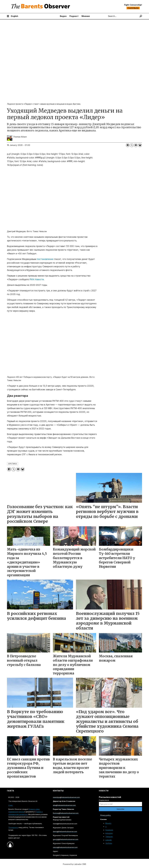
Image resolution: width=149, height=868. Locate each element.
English (15, 16)
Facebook (109, 830)
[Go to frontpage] (41, 7)
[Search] (141, 16)
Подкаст (74, 16)
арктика (13, 464)
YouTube (109, 843)
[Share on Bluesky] (140, 145)
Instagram (109, 833)
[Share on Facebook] (128, 145)
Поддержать (13, 827)
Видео (63, 16)
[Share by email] (136, 145)
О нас (11, 805)
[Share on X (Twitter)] (132, 145)
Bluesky (108, 823)
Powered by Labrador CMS (74, 864)
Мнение (86, 16)
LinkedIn (109, 840)
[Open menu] (8, 16)
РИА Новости (37, 279)
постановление (45, 259)
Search (106, 16)
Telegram (109, 837)
